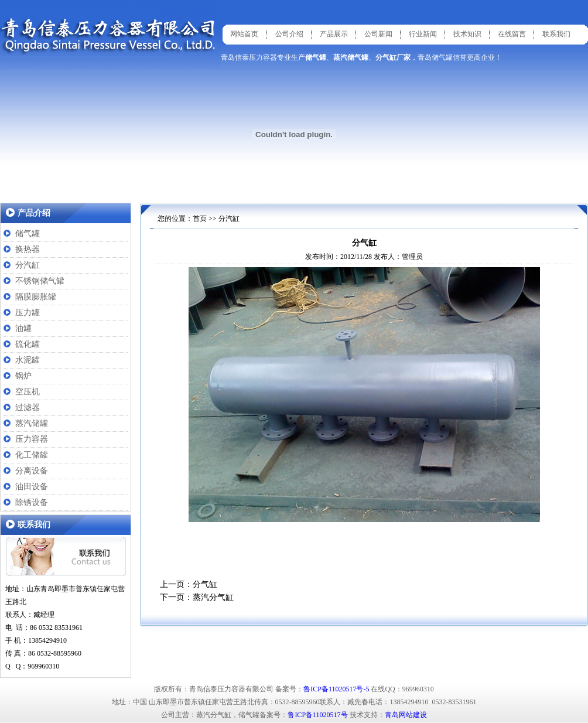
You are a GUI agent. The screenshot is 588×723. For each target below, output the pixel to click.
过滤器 (28, 407)
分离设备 (32, 471)
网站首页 (244, 34)
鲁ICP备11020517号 (317, 715)
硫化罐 (28, 344)
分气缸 (205, 584)
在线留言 (512, 34)
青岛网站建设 (406, 715)
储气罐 (28, 233)
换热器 (28, 249)
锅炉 (23, 376)
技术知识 (467, 34)
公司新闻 (378, 34)
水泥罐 (28, 360)
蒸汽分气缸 (213, 597)
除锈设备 (32, 502)
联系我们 (556, 34)
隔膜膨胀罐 (36, 297)
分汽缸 (28, 265)
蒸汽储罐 (32, 423)
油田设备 (32, 487)
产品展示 (334, 34)
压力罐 (28, 313)
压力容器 (32, 439)
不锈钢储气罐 (40, 281)
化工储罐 (32, 455)
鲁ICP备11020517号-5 (336, 689)
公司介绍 (289, 34)
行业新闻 (423, 34)
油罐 (23, 328)
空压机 (28, 392)
